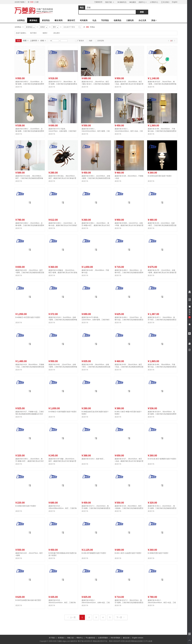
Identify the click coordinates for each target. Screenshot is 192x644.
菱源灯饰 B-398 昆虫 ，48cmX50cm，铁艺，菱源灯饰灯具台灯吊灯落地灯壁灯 (62, 178)
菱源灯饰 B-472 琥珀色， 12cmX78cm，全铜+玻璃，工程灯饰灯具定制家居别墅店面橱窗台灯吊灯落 (96, 320)
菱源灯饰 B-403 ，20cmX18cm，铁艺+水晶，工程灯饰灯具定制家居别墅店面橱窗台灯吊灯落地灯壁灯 (129, 367)
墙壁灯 (45, 33)
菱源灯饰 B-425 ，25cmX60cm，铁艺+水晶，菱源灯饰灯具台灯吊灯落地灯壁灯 (129, 84)
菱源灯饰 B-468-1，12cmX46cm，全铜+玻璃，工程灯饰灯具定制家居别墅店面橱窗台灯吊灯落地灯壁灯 (96, 178)
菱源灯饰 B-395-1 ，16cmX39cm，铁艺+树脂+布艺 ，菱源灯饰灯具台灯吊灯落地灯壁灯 (30, 461)
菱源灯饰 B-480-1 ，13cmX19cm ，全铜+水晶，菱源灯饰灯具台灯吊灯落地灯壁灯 (63, 225)
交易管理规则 (103, 638)
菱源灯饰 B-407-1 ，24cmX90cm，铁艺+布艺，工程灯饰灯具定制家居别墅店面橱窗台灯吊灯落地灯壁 (162, 320)
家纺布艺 (71, 20)
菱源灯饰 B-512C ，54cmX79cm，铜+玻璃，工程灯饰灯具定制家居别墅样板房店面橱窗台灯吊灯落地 (162, 84)
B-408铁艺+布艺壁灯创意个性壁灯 (28, 317)
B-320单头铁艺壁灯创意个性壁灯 (160, 176)
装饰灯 (44, 27)
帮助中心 (154, 2)
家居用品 (46, 20)
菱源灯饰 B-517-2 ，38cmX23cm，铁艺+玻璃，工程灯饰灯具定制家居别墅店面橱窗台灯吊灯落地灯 (129, 603)
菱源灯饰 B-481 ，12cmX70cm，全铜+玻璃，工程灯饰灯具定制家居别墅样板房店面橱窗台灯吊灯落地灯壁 (63, 367)
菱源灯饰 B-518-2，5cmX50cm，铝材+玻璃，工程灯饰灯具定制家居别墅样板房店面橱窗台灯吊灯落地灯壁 (63, 320)
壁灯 (56, 27)
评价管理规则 (115, 638)
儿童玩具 (130, 20)
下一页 (121, 617)
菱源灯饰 (19, 87)
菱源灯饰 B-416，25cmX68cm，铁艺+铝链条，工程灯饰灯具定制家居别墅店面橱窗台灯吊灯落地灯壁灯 (129, 508)
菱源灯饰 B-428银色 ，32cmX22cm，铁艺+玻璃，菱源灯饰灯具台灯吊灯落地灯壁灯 (63, 273)
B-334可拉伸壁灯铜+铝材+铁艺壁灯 (28, 600)
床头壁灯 (57, 33)
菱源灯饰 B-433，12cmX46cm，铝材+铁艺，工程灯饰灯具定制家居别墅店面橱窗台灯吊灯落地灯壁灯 (162, 225)
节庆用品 (105, 20)
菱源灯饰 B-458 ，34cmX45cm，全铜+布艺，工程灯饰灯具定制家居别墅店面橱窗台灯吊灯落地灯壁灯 (96, 367)
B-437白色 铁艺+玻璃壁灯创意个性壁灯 (162, 459)
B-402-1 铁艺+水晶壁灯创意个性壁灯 (128, 553)
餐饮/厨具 (59, 20)
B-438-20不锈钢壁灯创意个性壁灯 (94, 553)
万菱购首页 (98, 2)
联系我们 (61, 638)
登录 (32, 2)
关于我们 (52, 638)
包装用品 (117, 20)
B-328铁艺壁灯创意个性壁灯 (26, 506)
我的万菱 (110, 2)
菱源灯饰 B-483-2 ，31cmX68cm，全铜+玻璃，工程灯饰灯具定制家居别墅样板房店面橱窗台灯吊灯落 (30, 84)
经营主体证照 (126, 641)
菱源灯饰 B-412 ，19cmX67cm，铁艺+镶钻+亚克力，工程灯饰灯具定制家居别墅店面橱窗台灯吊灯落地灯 (96, 84)
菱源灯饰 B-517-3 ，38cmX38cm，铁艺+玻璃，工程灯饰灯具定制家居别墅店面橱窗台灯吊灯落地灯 (63, 84)
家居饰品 (33, 20)
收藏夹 (133, 2)
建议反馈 (126, 638)
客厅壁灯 (33, 33)
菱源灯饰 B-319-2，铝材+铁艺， (93, 459)
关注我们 (165, 2)
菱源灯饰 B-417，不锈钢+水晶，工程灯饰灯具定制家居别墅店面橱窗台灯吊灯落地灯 (30, 414)
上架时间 (35, 41)
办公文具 (142, 20)
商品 (82, 8)
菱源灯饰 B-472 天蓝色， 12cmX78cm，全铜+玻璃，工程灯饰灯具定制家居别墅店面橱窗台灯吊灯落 (63, 131)
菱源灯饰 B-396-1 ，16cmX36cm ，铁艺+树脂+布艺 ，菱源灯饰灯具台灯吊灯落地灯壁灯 (96, 225)
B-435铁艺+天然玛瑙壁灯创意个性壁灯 (63, 412)
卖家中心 (143, 2)
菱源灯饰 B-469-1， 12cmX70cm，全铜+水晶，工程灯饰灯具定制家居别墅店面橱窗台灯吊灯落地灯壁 (129, 320)
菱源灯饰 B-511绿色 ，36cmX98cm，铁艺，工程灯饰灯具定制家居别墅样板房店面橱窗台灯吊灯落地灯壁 (29, 178)
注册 (37, 2)
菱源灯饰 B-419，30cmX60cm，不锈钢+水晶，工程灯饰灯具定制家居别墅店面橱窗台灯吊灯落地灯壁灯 (30, 367)
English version (138, 638)
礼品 (94, 20)
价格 (43, 41)
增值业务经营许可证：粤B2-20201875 (107, 641)
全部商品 (21, 20)
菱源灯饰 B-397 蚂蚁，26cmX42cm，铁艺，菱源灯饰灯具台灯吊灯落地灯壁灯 (62, 461)
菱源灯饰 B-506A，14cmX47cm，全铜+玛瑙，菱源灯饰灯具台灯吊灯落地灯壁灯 (129, 225)
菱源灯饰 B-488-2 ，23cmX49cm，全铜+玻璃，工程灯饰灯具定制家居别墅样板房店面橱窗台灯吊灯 (30, 225)
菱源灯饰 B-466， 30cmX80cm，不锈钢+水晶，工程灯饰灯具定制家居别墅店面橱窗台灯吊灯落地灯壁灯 (162, 367)
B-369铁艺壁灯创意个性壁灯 (158, 553)
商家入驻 (71, 638)
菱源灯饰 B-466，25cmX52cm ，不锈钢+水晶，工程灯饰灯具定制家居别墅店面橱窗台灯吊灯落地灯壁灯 (162, 131)
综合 (19, 41)
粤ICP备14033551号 (85, 641)
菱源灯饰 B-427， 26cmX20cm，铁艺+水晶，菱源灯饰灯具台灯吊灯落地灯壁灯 (129, 461)
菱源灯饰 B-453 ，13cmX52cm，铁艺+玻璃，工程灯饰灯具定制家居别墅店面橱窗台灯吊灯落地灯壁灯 (30, 273)
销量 (26, 41)
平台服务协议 (90, 638)
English (175, 2)
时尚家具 (84, 20)
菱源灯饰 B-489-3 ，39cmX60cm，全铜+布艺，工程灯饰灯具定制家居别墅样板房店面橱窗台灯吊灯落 (129, 273)
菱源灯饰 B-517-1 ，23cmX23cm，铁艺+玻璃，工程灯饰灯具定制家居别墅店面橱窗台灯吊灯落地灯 (96, 508)
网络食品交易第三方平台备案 (142, 641)
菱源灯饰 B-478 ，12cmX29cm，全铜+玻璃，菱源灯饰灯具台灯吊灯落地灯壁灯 (162, 273)
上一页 (72, 617)
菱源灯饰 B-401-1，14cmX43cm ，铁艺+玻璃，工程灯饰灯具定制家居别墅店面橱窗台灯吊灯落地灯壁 (162, 508)
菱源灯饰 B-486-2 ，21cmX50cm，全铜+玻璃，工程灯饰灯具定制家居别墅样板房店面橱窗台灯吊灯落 (30, 131)
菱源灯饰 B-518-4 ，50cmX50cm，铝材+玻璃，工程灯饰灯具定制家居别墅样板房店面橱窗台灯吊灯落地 (162, 414)
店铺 (89, 7)
